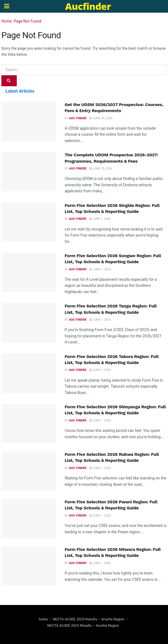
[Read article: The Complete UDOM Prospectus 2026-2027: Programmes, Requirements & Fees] (29, 172)
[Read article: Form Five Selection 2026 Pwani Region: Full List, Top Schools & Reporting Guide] (29, 519)
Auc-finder (78, 118)
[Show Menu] (7, 6)
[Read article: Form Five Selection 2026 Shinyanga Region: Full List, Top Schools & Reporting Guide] (29, 424)
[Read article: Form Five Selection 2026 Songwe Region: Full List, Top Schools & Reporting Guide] (29, 272)
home (43, 619)
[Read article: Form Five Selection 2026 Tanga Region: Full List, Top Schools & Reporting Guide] (29, 323)
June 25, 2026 (101, 118)
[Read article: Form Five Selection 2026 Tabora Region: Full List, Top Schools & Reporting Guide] (29, 373)
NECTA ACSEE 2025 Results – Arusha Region (88, 619)
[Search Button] (9, 81)
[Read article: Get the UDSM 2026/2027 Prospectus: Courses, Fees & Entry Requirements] (29, 121)
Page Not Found (27, 21)
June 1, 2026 (100, 219)
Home (7, 21)
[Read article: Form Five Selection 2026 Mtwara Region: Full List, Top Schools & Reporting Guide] (29, 566)
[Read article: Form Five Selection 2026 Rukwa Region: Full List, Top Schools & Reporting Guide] (29, 471)
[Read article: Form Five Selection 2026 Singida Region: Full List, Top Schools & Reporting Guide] (29, 222)
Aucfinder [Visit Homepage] (88, 6)
